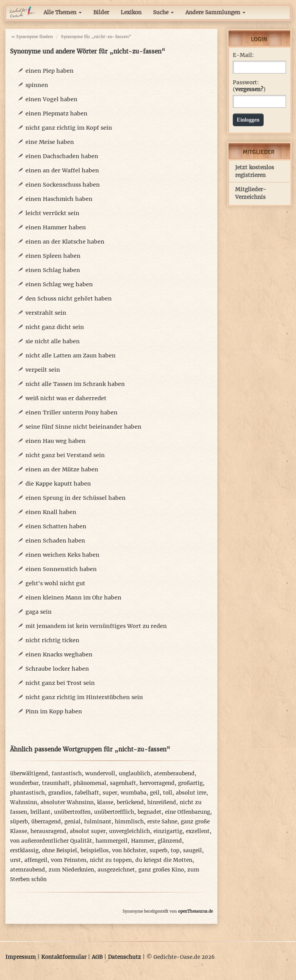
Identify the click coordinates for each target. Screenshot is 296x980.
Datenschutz (124, 957)
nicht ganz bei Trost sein (60, 683)
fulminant (98, 822)
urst (15, 860)
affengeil (36, 860)
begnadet (150, 812)
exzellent (198, 831)
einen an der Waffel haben (62, 170)
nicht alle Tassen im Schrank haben (75, 384)
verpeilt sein (43, 370)
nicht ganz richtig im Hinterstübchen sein (84, 697)
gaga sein (39, 612)
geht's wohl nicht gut (55, 583)
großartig (190, 783)
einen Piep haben (50, 71)
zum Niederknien (71, 870)
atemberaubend (174, 774)
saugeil (193, 851)
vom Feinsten (69, 860)
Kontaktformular (64, 957)
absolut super (88, 831)
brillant (40, 812)
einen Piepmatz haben (56, 114)
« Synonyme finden (32, 37)
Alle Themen (63, 13)
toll (168, 793)
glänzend (170, 841)
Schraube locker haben (57, 669)
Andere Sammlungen (215, 13)
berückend (130, 802)
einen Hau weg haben (55, 441)
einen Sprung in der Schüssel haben (76, 498)
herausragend (48, 831)
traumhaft (56, 783)
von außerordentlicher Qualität (51, 841)
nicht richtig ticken (52, 640)
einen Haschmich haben (59, 199)
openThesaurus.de (195, 911)
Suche (163, 13)
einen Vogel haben (51, 99)
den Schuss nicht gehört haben (69, 299)
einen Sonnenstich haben (61, 569)
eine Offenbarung (188, 812)
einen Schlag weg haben (59, 284)
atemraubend (28, 870)
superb (158, 851)
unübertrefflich (114, 812)
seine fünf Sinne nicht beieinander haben (83, 427)
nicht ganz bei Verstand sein (65, 455)
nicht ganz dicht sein (55, 327)
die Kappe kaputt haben (58, 484)
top (175, 851)
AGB (97, 957)
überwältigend (29, 774)
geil (155, 793)
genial (72, 822)
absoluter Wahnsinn (67, 802)
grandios (60, 793)
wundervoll (100, 774)
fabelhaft (87, 793)
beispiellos (95, 851)
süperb (19, 822)
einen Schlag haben (53, 270)
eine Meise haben (50, 142)
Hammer (143, 841)
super (110, 793)
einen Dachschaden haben (62, 156)
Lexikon (131, 13)
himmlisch (129, 822)
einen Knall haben (51, 512)
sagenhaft (123, 783)
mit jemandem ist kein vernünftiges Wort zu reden (96, 626)
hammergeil (112, 841)
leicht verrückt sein (52, 213)
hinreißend (162, 802)
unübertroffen (72, 812)
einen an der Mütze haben (62, 469)
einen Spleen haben (53, 256)
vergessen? (249, 89)
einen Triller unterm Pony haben (71, 412)
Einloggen (248, 120)
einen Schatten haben (56, 526)
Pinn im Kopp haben (54, 711)
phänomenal (90, 783)
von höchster (129, 851)
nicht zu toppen (111, 860)
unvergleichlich (129, 831)
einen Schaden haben (55, 541)
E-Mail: (243, 55)
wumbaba (134, 793)
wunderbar (24, 783)
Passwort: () (249, 86)
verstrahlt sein (46, 313)
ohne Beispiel (60, 851)
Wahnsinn (24, 802)
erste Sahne (162, 822)
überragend (46, 822)
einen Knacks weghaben (59, 654)
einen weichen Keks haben (62, 555)
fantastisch (67, 774)
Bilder (101, 13)
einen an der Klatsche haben (65, 242)
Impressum (21, 957)
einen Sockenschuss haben (63, 185)
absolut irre (191, 793)
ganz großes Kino (161, 870)
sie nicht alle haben (53, 341)
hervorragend (157, 783)
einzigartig (168, 831)
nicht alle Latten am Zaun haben (71, 356)
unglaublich (135, 774)
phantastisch (27, 793)
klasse (105, 802)
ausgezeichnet (116, 870)
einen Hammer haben (56, 227)
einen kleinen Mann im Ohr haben (73, 598)
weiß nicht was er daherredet (66, 398)
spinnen (37, 85)
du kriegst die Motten (164, 860)
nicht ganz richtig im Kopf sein (69, 128)
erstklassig (24, 851)
